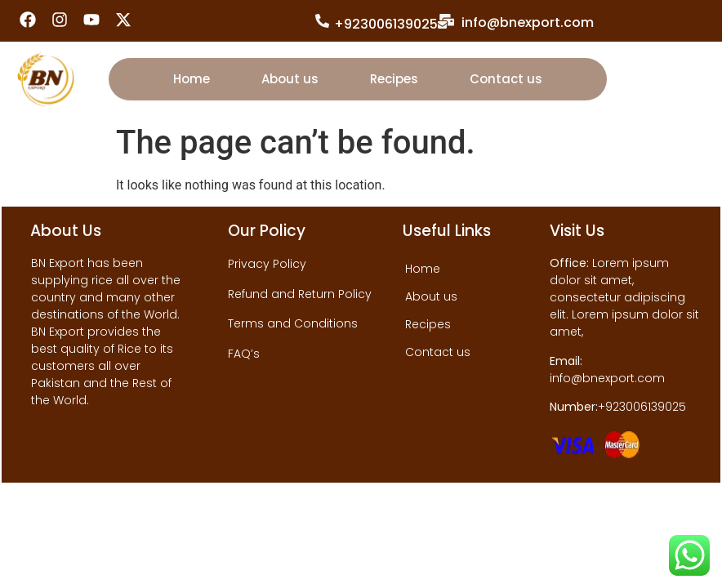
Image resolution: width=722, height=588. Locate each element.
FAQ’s (244, 354)
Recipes (394, 79)
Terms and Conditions (293, 323)
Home (192, 79)
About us (290, 79)
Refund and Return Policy (300, 294)
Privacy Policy (267, 264)
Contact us (506, 79)
